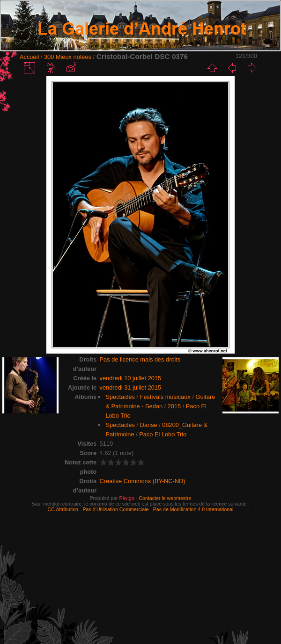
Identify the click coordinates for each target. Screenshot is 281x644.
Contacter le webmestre (165, 498)
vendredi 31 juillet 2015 (131, 387)
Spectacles (120, 397)
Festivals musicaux (165, 397)
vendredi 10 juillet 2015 (131, 378)
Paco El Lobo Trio (163, 434)
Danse (149, 425)
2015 (174, 406)
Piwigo (127, 498)
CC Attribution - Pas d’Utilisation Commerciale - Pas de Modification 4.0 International (141, 509)
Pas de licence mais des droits (140, 359)
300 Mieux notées (68, 57)
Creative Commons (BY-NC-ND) (143, 481)
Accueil (29, 57)
